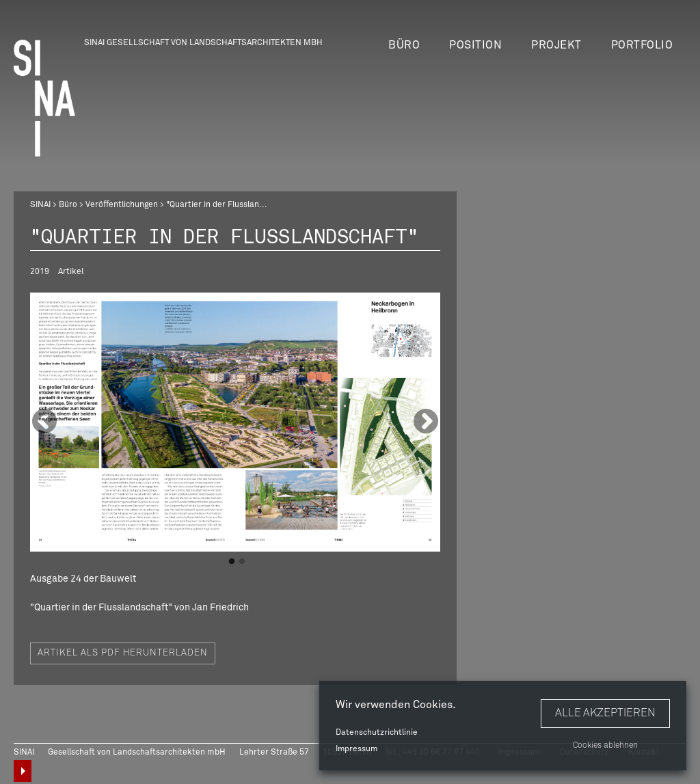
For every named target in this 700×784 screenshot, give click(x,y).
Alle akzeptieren (605, 713)
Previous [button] (44, 422)
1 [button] (232, 562)
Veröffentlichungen (122, 205)
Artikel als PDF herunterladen (123, 653)
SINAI (40, 205)
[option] (235, 422)
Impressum (356, 749)
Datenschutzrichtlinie (377, 733)
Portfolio (642, 45)
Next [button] (426, 422)
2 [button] (242, 562)
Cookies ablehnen (605, 746)
